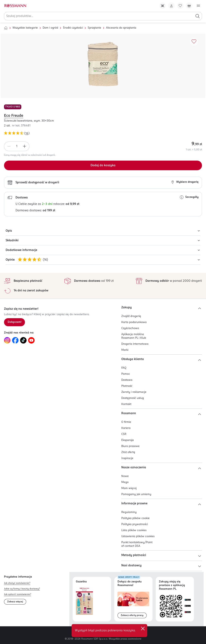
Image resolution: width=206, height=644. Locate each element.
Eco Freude (14, 116)
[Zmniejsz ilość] (9, 146)
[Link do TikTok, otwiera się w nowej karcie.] (23, 340)
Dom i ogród (50, 28)
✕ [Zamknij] (143, 629)
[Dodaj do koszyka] (103, 165)
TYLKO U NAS (13, 107)
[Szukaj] (198, 16)
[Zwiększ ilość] (25, 146)
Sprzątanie (94, 28)
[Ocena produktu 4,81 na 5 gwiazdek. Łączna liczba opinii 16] (103, 134)
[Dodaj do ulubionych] (194, 42)
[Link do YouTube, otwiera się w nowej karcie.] (31, 340)
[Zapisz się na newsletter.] (14, 322)
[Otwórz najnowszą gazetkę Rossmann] (84, 601)
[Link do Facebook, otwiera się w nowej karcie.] (15, 340)
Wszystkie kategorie (25, 28)
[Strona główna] (6, 28)
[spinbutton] (17, 146)
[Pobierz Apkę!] (163, 6)
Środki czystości (73, 28)
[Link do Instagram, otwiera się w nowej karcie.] (7, 340)
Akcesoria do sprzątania (121, 28)
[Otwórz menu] (198, 6)
